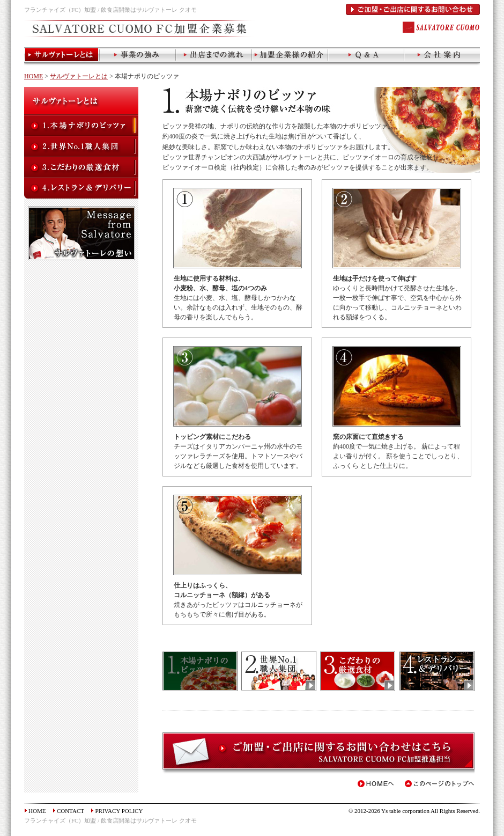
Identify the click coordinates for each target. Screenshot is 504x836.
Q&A (366, 57)
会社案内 (442, 57)
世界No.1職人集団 (81, 146)
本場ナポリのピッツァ (81, 125)
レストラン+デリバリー (81, 188)
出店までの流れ (214, 57)
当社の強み (138, 57)
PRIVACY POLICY (119, 811)
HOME (34, 76)
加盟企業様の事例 (290, 57)
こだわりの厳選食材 (81, 167)
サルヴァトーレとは (62, 57)
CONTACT (71, 811)
